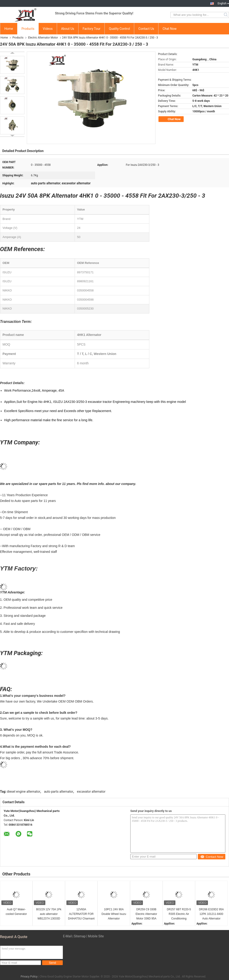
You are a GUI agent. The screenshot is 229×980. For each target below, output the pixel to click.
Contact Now (212, 857)
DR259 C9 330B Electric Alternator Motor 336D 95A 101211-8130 (146, 914)
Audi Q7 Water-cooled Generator (16, 912)
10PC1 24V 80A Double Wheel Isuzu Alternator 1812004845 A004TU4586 (114, 914)
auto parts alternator (59, 792)
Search (226, 15)
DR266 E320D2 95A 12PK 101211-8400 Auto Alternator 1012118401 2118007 (211, 914)
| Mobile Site (95, 936)
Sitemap (80, 936)
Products (28, 29)
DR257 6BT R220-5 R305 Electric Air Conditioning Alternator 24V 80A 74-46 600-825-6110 (179, 914)
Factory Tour (92, 29)
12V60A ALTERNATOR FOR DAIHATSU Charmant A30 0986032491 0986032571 (81, 914)
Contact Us (146, 29)
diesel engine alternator (24, 792)
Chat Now (170, 29)
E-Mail (67, 936)
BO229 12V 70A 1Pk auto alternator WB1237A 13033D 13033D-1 (49, 914)
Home (9, 29)
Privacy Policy (29, 977)
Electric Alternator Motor (43, 38)
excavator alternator (91, 792)
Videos (48, 29)
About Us (68, 29)
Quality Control (119, 29)
